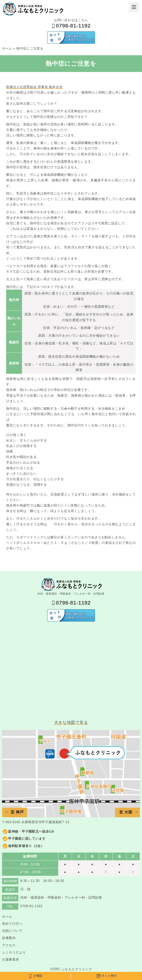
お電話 (35, 976)
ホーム (7, 48)
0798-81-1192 (71, 26)
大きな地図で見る (71, 722)
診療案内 (9, 938)
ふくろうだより (14, 952)
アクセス (9, 945)
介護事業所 (11, 960)
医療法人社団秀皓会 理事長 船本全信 (34, 87)
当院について (12, 931)
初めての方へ (12, 924)
